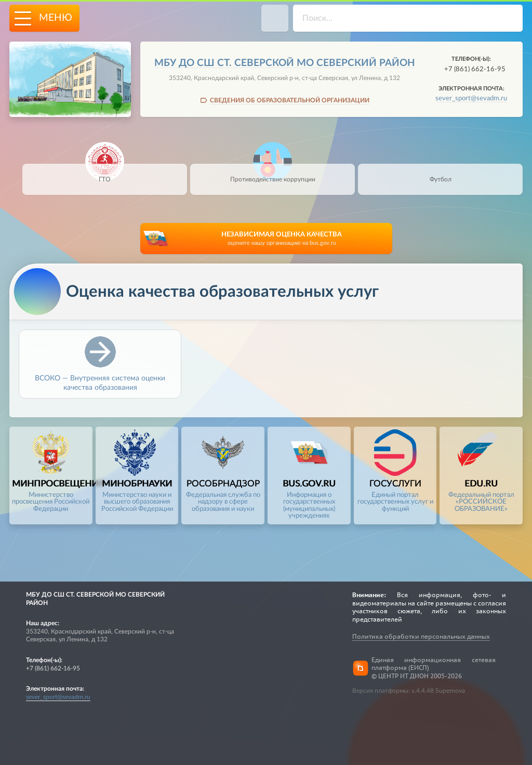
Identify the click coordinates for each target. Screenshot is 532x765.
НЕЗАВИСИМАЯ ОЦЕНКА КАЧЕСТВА (282, 240)
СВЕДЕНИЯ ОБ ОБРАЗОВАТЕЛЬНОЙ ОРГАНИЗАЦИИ (290, 100)
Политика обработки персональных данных (421, 636)
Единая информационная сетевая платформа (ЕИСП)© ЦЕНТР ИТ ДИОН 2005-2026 (434, 668)
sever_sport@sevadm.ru (471, 98)
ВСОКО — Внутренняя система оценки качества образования (100, 382)
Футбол (440, 173)
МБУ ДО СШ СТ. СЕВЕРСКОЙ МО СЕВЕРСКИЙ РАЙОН (285, 63)
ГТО (105, 173)
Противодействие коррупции (273, 173)
